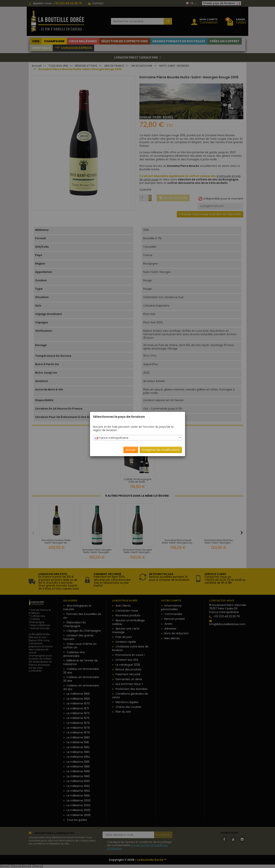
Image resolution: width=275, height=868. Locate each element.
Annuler (131, 450)
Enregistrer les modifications (161, 450)
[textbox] (137, 438)
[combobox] (137, 438)
